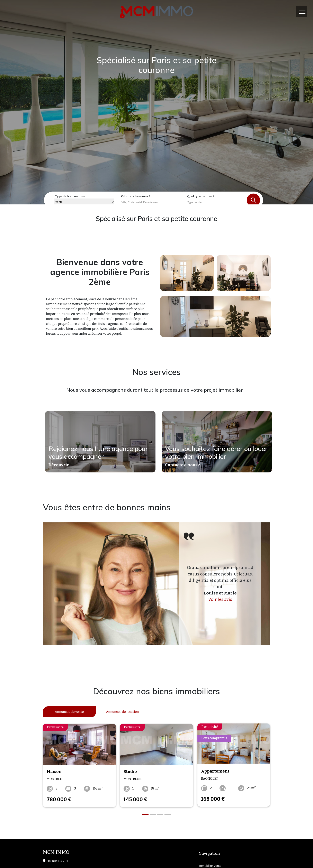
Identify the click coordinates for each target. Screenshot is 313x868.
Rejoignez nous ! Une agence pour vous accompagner (98, 452)
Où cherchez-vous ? (136, 196)
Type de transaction (70, 196)
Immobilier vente (210, 865)
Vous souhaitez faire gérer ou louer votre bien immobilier (217, 452)
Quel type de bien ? (201, 196)
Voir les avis (220, 599)
